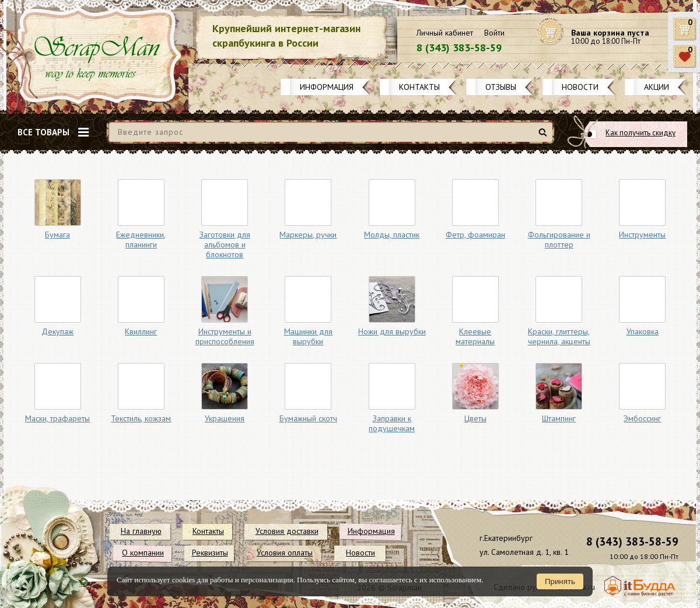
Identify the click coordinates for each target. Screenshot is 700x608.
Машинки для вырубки (308, 336)
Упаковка (643, 331)
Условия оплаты (285, 553)
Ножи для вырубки (392, 331)
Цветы (475, 418)
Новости (580, 87)
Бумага (57, 235)
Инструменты (642, 235)
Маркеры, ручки (308, 235)
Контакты (419, 87)
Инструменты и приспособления (225, 336)
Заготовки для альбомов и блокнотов (225, 244)
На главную (141, 531)
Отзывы (501, 87)
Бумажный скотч (308, 418)
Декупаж (57, 331)
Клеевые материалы (475, 336)
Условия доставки (287, 531)
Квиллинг (141, 331)
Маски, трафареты (57, 418)
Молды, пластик (392, 235)
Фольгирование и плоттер (559, 240)
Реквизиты (210, 553)
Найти (545, 137)
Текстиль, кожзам (141, 418)
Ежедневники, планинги (141, 240)
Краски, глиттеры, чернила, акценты (559, 336)
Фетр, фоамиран (475, 235)
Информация (327, 87)
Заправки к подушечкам (392, 423)
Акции (657, 87)
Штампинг (559, 418)
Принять (560, 581)
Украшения (225, 418)
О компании (143, 553)
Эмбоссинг (642, 418)
